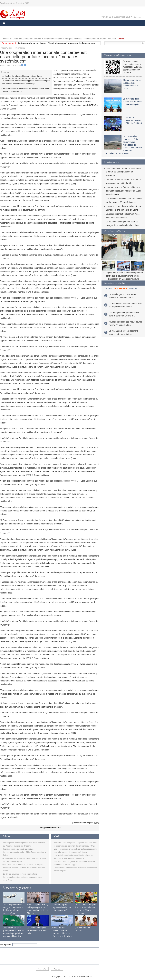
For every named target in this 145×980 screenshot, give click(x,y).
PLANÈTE (97, 27)
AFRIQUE (46, 27)
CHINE (8, 27)
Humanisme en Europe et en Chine (100, 39)
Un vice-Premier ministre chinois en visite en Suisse (22, 76)
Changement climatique (53, 39)
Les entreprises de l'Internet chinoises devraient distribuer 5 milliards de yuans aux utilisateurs (123, 191)
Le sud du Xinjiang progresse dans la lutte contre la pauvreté (61, 907)
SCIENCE (59, 27)
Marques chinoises (74, 39)
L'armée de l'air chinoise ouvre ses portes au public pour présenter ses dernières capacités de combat (62, 933)
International (20, 48)
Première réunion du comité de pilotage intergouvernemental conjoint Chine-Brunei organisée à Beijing (25, 852)
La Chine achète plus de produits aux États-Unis (37, 931)
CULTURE (72, 27)
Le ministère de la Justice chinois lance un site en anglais (132, 102)
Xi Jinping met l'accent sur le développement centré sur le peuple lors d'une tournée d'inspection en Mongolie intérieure (123, 276)
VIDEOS (21, 33)
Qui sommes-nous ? (123, 17)
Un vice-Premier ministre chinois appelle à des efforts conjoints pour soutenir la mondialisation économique (26, 82)
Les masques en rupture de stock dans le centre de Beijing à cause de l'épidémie (123, 172)
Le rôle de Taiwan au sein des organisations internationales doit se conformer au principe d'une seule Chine (23, 877)
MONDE (34, 27)
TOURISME (121, 27)
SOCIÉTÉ (85, 27)
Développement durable (30, 39)
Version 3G (107, 17)
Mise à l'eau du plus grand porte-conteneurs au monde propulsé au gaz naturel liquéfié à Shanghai (13, 933)
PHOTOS (9, 33)
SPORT (109, 27)
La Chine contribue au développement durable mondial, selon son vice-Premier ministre (26, 90)
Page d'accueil (6, 48)
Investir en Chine (10, 39)
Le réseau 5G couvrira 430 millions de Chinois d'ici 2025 (132, 120)
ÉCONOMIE (20, 27)
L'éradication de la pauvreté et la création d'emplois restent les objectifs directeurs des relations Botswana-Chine (24, 868)
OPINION (135, 27)
